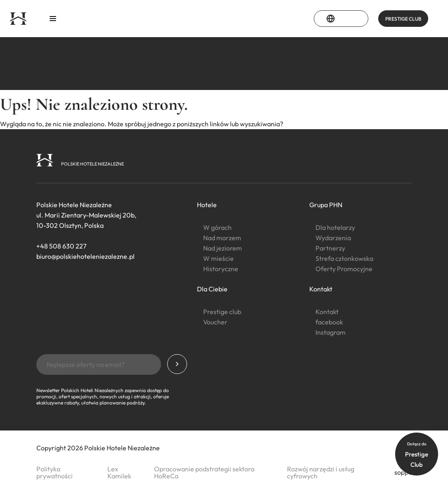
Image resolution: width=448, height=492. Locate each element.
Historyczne (221, 269)
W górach (217, 227)
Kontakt (321, 289)
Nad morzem (222, 238)
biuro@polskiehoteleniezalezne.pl (85, 256)
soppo (403, 472)
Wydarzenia (333, 238)
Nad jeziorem (223, 248)
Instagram (331, 332)
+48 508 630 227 (61, 246)
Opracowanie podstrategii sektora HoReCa (204, 472)
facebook (329, 322)
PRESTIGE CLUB (403, 19)
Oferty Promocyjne (344, 269)
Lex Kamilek (119, 472)
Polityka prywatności (55, 472)
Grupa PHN (326, 205)
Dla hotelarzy (335, 227)
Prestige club (222, 312)
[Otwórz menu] (53, 19)
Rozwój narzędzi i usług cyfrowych (321, 472)
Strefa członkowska (344, 258)
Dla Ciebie (212, 289)
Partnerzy (330, 248)
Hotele (207, 205)
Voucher (215, 322)
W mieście (218, 258)
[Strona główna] (18, 19)
